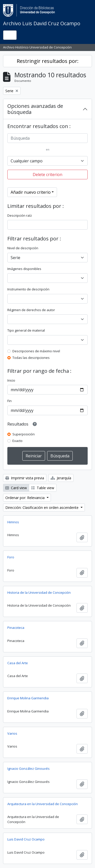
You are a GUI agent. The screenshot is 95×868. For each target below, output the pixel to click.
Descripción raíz (20, 215)
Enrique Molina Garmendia (28, 698)
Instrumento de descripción (28, 289)
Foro (11, 557)
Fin (9, 401)
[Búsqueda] (48, 138)
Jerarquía (61, 478)
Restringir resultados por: (48, 61)
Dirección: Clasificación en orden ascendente (42, 507)
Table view (43, 488)
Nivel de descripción (23, 248)
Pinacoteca (16, 628)
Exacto (17, 441)
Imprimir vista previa (25, 478)
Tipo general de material (26, 330)
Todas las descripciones (31, 358)
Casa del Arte (18, 663)
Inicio (11, 380)
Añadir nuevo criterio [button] (31, 192)
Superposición (24, 434)
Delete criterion (48, 175)
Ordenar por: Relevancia (25, 498)
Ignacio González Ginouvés (29, 768)
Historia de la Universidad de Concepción (39, 592)
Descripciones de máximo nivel (36, 351)
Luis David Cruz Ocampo (26, 839)
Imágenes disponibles (24, 269)
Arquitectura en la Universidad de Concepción (43, 804)
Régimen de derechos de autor (31, 310)
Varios (12, 733)
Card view (16, 488)
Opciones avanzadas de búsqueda (35, 109)
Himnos (13, 522)
